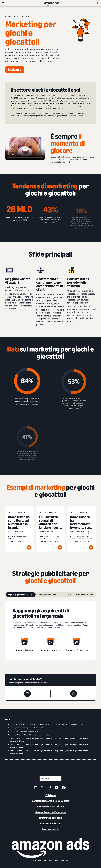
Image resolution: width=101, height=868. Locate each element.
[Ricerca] (98, 3)
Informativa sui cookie (50, 818)
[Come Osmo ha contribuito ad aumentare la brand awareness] (19, 529)
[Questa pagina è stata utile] (74, 694)
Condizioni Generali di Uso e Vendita (50, 801)
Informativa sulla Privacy (50, 807)
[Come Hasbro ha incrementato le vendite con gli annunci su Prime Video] (82, 529)
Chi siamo (51, 795)
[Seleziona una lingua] (50, 779)
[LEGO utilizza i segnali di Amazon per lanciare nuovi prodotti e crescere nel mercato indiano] (51, 529)
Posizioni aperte (50, 829)
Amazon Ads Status (51, 823)
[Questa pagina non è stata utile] (27, 694)
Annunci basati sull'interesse (51, 812)
